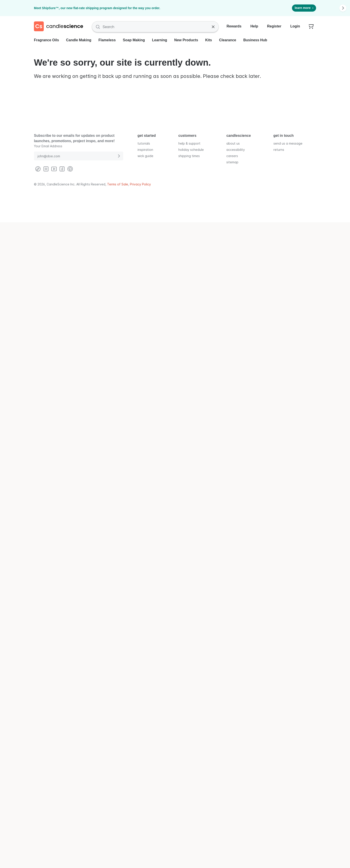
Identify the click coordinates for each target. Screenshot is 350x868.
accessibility (236, 150)
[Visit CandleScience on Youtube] (54, 169)
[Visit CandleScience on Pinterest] (70, 169)
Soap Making (134, 40)
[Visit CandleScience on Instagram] (46, 169)
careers (232, 156)
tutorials (144, 143)
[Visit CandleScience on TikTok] (38, 169)
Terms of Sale (118, 184)
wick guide (145, 156)
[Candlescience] (60, 27)
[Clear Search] (213, 27)
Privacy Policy (140, 184)
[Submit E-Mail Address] (119, 156)
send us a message (288, 143)
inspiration (145, 150)
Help (254, 26)
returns (279, 150)
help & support (189, 143)
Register (274, 26)
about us (233, 143)
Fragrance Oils (46, 40)
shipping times (189, 156)
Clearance (228, 40)
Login (295, 26)
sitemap (232, 162)
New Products (186, 40)
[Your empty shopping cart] (311, 27)
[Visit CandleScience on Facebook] (62, 169)
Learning (160, 40)
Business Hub (255, 40)
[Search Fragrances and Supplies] (155, 27)
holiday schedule (191, 150)
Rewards (234, 26)
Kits (208, 40)
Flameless (107, 40)
